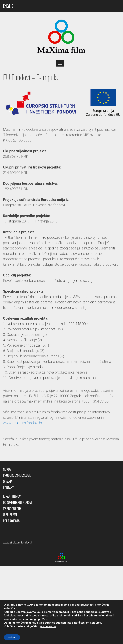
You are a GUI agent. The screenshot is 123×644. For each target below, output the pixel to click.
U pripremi (10, 515)
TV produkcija (12, 509)
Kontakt (8, 488)
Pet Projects (11, 521)
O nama (8, 482)
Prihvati (12, 637)
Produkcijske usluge (17, 475)
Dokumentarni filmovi (17, 503)
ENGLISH (9, 6)
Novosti (8, 469)
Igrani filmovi (12, 496)
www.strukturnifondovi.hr (22, 423)
